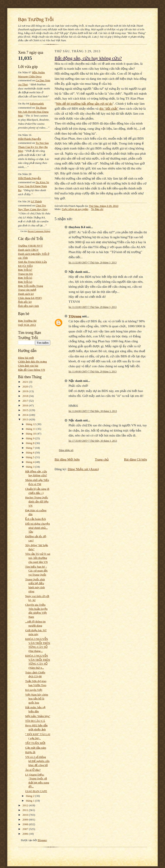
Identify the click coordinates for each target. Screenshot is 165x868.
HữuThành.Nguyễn (30, 139)
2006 (26, 834)
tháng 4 (31, 462)
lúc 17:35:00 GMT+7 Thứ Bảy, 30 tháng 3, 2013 (93, 441)
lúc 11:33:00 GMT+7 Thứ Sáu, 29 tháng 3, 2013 (93, 307)
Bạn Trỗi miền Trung (31, 286)
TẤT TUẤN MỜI (35, 743)
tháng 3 (31, 467)
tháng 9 (31, 438)
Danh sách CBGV (28, 250)
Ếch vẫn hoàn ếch (35, 519)
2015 (26, 410)
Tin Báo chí (97, 209)
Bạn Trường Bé (27, 321)
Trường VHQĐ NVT (30, 246)
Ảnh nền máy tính (28, 306)
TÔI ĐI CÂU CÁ (35, 721)
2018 (26, 396)
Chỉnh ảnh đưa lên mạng (32, 362)
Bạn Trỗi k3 (25, 282)
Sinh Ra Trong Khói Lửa (32, 262)
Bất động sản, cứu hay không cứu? (88, 58)
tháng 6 (31, 452)
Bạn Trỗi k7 (25, 270)
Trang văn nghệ (27, 290)
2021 (26, 382)
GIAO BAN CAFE (36, 791)
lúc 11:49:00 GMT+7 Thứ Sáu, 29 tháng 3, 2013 (93, 372)
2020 (26, 386)
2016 (26, 405)
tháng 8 (31, 443)
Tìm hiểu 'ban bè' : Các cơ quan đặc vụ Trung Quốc (36, 571)
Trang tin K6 (25, 274)
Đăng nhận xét (66, 450)
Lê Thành (36, 201)
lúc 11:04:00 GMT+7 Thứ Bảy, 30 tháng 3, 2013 (93, 411)
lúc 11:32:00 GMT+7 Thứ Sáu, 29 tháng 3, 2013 (93, 263)
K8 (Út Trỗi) (25, 266)
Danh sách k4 (26, 294)
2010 (26, 815)
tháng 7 (31, 448)
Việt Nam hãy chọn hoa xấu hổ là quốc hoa (37, 699)
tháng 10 (31, 434)
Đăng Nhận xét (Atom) (83, 469)
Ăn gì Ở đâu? (33, 770)
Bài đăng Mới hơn (67, 459)
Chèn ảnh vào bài (28, 366)
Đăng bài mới (26, 358)
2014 (26, 415)
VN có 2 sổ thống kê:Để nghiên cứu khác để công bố (37, 761)
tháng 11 (31, 429)
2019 (26, 391)
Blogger (42, 840)
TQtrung (75, 316)
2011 (26, 810)
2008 (26, 824)
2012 (26, 805)
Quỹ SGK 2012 (27, 325)
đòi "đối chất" (109, 108)
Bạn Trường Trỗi (36, 19)
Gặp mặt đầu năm (36, 748)
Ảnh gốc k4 (25, 302)
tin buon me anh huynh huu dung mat (33, 112)
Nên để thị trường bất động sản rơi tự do (84, 104)
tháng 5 (31, 457)
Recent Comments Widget (39, 231)
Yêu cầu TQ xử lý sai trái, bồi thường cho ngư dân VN (38, 558)
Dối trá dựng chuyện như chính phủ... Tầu (37, 528)
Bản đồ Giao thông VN (32, 370)
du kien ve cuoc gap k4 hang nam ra (34, 186)
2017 (26, 401)
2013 (26, 419)
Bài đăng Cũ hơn (135, 459)
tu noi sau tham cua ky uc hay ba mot (33, 147)
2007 (26, 829)
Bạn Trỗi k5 (25, 278)
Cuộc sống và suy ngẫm (75, 209)
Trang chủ (102, 459)
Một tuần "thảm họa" (38, 716)
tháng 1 (31, 801)
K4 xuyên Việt (34, 690)
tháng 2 (31, 796)
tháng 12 (31, 424)
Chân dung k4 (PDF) (30, 298)
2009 (26, 820)
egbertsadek (37, 104)
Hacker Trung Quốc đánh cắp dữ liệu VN (37, 501)
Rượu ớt (30, 752)
